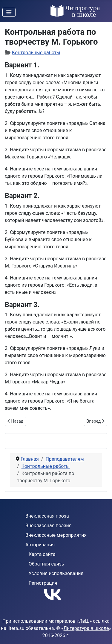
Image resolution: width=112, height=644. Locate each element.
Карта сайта (42, 554)
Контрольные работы (36, 53)
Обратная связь (46, 564)
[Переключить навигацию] (9, 12)
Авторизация (40, 545)
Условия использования (56, 573)
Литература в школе (86, 628)
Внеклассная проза (47, 516)
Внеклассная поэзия (49, 526)
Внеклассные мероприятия (56, 535)
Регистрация (43, 583)
